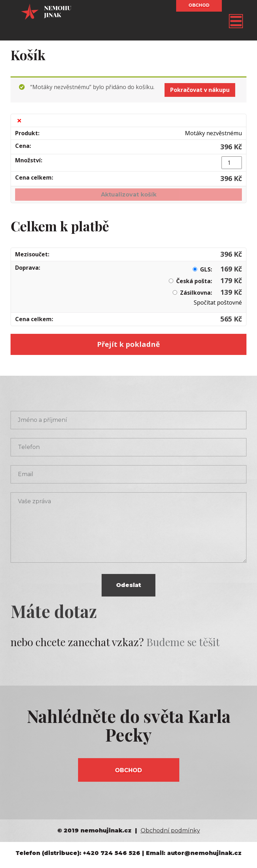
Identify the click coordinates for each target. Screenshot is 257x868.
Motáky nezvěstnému (213, 133)
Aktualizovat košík (129, 195)
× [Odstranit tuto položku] (19, 120)
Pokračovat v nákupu (200, 90)
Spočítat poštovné (218, 302)
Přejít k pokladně (128, 344)
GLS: (221, 269)
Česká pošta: (209, 281)
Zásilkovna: (211, 293)
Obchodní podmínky (170, 830)
